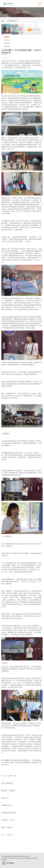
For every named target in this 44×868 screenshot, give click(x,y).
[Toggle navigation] (40, 3)
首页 (3, 21)
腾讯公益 (6, 46)
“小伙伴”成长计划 (12, 21)
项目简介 (6, 37)
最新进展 (6, 43)
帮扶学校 (6, 40)
